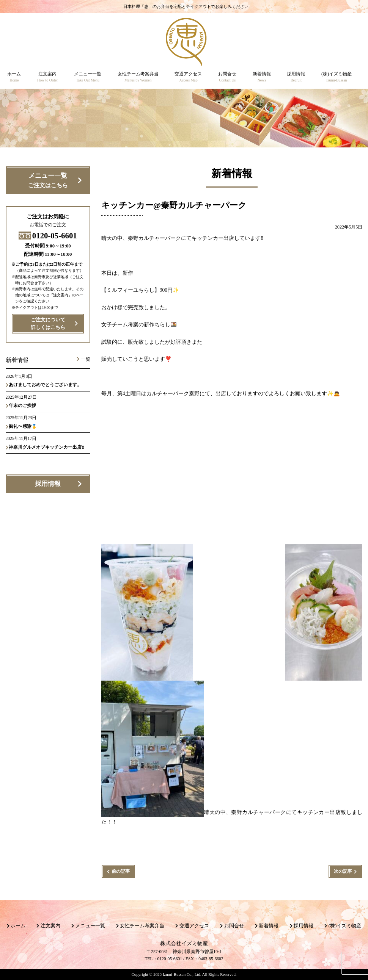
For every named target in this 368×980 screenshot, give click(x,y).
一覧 (86, 359)
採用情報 (48, 484)
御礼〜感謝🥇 (23, 427)
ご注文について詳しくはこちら (48, 323)
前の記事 (121, 871)
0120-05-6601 (48, 236)
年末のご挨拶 (22, 406)
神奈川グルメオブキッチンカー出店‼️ (46, 447)
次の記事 (343, 871)
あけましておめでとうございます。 (45, 385)
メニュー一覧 (48, 181)
